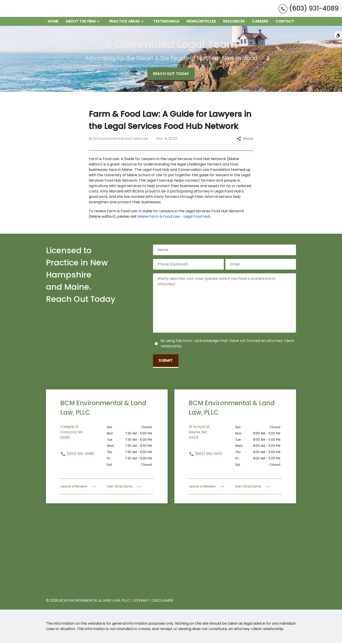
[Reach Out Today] (171, 75)
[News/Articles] (201, 23)
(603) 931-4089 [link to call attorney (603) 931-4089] (77, 455)
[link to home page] (32, 9)
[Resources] (234, 23)
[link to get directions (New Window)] (84, 436)
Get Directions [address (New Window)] (124, 487)
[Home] (53, 23)
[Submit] (166, 362)
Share (245, 140)
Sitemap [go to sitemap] (141, 602)
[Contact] (285, 23)
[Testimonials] (166, 23)
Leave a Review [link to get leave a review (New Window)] (78, 487)
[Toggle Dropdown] (100, 22)
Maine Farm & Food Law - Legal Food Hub (174, 218)
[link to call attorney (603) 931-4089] (309, 9)
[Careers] (260, 23)
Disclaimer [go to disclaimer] (163, 602)
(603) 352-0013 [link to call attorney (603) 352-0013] (205, 455)
